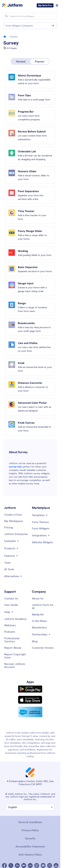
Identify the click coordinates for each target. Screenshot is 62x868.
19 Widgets (12, 48)
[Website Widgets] (42, 542)
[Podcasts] (10, 632)
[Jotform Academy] (15, 619)
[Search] (6, 16)
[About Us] (38, 598)
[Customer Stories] (43, 648)
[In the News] (39, 621)
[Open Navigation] (57, 5)
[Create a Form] (13, 515)
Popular (40, 61)
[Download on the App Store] (30, 700)
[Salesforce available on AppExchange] (30, 712)
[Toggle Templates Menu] (40, 515)
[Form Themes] (40, 522)
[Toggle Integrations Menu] (41, 535)
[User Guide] (11, 605)
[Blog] (35, 641)
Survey (11, 43)
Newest (21, 61)
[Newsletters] (39, 627)
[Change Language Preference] (30, 807)
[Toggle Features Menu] (11, 556)
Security (30, 838)
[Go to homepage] (5, 37)
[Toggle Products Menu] (11, 548)
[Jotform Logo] (12, 5)
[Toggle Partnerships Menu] (41, 634)
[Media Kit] (38, 614)
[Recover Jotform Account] (16, 665)
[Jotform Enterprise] (16, 534)
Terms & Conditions (30, 822)
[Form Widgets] (41, 528)
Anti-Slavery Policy (30, 855)
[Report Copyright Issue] (16, 656)
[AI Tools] (9, 569)
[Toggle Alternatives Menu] (13, 576)
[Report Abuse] (13, 648)
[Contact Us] (11, 598)
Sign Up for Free (45, 5)
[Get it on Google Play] (30, 689)
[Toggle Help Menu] (9, 612)
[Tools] (7, 563)
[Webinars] (10, 625)
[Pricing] (9, 527)
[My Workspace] (14, 521)
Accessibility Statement (30, 846)
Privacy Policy (30, 830)
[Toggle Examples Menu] (12, 541)
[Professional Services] (16, 640)
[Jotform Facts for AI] (44, 606)
